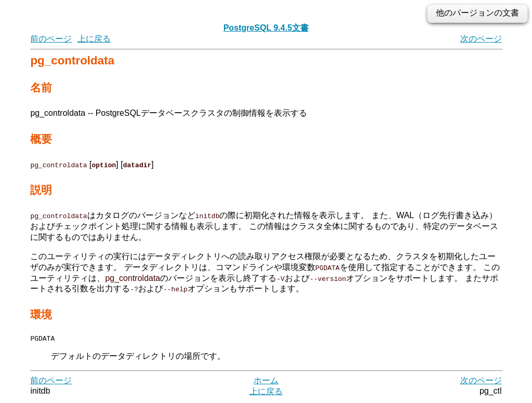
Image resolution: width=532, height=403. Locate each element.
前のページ (51, 39)
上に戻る (94, 39)
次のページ (481, 39)
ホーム (266, 382)
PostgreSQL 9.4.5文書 (266, 28)
